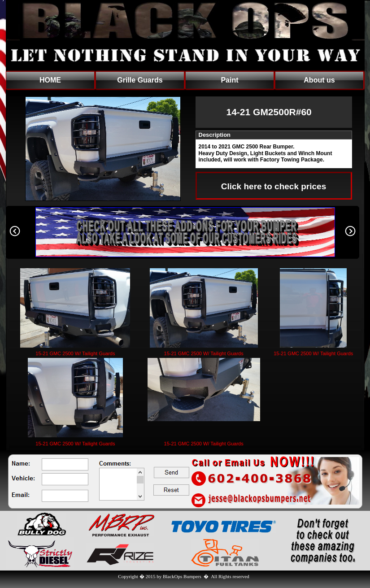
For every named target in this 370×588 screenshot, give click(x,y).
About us (319, 80)
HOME (50, 80)
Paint (229, 80)
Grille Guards (140, 80)
